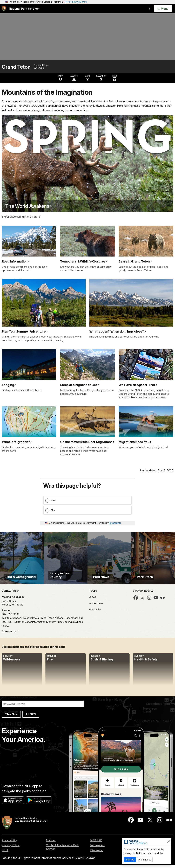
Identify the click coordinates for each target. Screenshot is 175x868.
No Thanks (145, 860)
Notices (51, 843)
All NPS (31, 717)
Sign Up (130, 860)
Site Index (96, 606)
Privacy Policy (11, 848)
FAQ (93, 600)
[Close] (168, 842)
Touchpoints (115, 523)
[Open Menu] (163, 9)
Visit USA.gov (85, 860)
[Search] (43, 707)
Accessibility (9, 843)
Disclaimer (97, 853)
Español (95, 612)
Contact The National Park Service (62, 850)
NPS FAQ (96, 843)
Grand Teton (16, 67)
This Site (11, 717)
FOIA (5, 853)
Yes (53, 500)
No (53, 510)
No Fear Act (98, 848)
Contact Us (9, 634)
